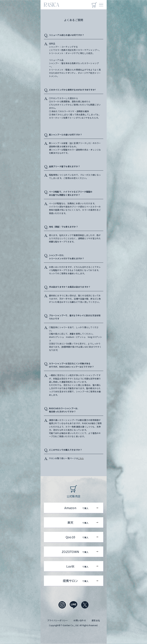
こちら (81, 458)
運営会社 (96, 620)
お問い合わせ (80, 620)
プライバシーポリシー (57, 620)
